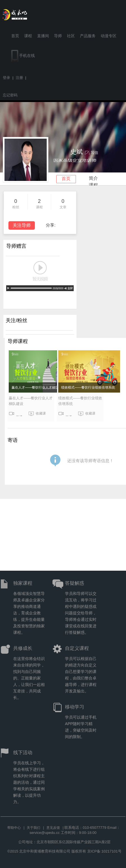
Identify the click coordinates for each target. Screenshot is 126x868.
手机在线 (23, 56)
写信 (94, 153)
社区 (71, 36)
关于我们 (33, 828)
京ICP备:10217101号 (104, 851)
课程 (28, 36)
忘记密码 (10, 95)
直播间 (43, 36)
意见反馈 (53, 828)
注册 (19, 78)
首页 (15, 36)
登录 (6, 78)
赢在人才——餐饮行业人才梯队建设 (39, 387)
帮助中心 (14, 828)
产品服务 (88, 36)
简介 (93, 178)
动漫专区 (109, 36)
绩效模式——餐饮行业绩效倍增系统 (88, 387)
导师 (58, 36)
